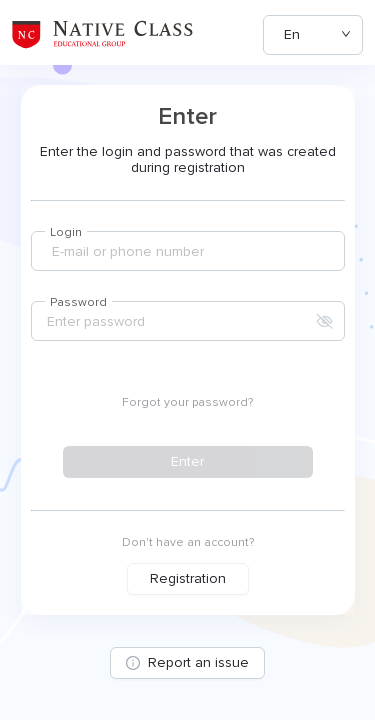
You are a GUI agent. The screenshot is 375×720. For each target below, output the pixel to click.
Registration (188, 578)
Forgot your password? (187, 402)
